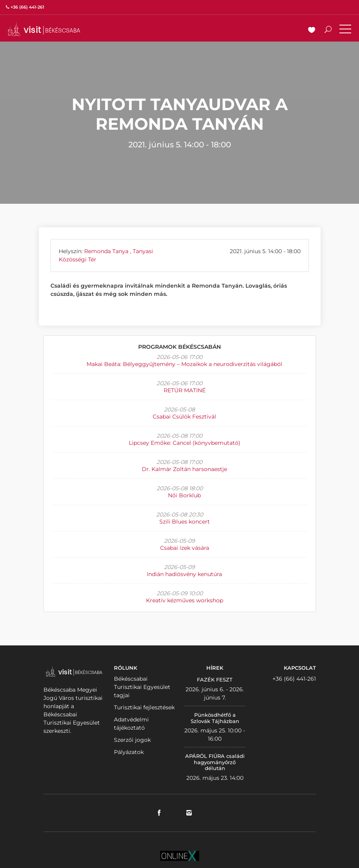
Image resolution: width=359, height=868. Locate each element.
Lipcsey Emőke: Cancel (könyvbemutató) (185, 443)
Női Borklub (184, 495)
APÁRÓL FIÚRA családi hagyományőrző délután (215, 762)
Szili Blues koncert (185, 522)
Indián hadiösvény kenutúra (184, 574)
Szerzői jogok (132, 740)
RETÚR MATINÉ (185, 390)
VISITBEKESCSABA (44, 29)
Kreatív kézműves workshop (185, 600)
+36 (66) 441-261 (294, 679)
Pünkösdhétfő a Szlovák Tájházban (215, 718)
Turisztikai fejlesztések (144, 707)
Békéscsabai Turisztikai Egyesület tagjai (142, 687)
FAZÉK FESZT (215, 680)
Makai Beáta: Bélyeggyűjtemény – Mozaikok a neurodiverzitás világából (184, 364)
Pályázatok (129, 752)
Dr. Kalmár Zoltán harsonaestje (184, 469)
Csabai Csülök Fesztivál (184, 417)
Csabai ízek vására (185, 548)
